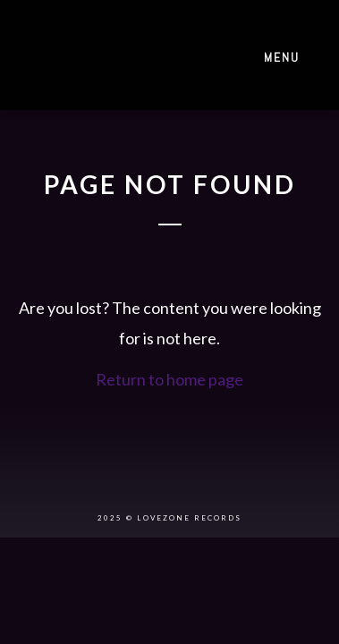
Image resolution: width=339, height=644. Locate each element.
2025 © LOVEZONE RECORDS (169, 518)
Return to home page (169, 379)
